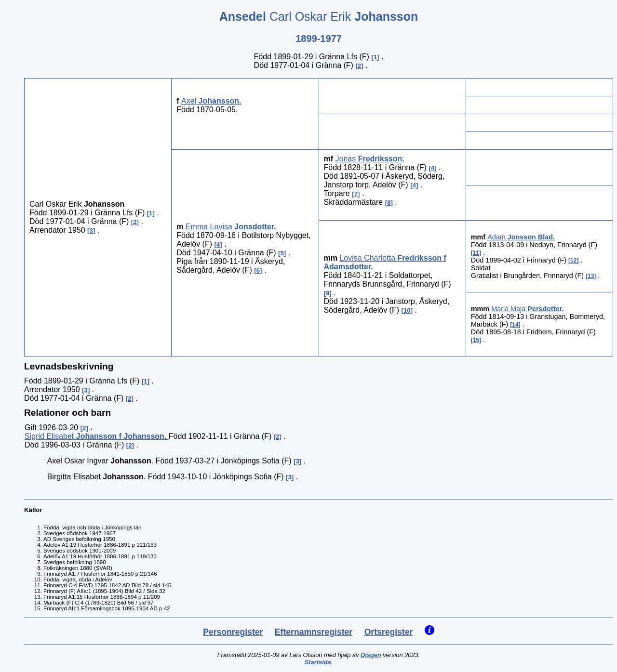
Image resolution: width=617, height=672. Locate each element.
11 (476, 253)
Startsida (318, 662)
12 (573, 261)
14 (515, 325)
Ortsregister (389, 632)
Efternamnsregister (314, 632)
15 (476, 340)
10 (407, 310)
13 (591, 276)
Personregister (233, 632)
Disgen (371, 655)
